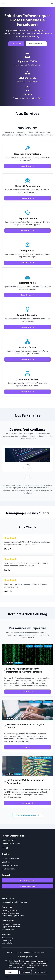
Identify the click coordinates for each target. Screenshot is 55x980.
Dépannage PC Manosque (11, 910)
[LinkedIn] (7, 848)
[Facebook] (3, 848)
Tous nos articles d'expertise (27, 815)
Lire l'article (28, 692)
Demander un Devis (36, 44)
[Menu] (52, 3)
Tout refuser (26, 972)
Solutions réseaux (9, 869)
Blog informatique (8, 938)
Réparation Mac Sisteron (10, 913)
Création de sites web (10, 859)
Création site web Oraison (11, 924)
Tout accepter (12, 972)
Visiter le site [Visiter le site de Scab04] (27, 468)
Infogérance (7, 862)
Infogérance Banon (8, 929)
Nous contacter (27, 880)
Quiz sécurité (6, 940)
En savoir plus (27, 166)
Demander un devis (27, 886)
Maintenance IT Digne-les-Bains (13, 916)
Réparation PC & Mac (10, 865)
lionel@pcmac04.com (27, 957)
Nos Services (16, 44)
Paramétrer (40, 972)
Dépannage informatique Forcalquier (15, 902)
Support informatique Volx (11, 927)
